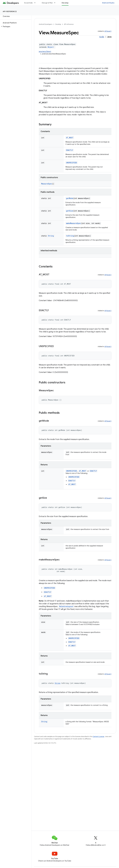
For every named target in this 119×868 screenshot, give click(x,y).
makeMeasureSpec (74, 223)
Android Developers (46, 24)
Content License (98, 736)
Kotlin (102, 37)
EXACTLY (70, 150)
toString (70, 236)
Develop (58, 24)
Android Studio (108, 3)
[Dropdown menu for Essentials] (36, 3)
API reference (10, 11)
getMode (70, 198)
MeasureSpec (47, 184)
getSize (70, 211)
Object (51, 47)
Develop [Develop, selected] (65, 3)
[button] (15, 26)
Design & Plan (47, 3)
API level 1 (108, 31)
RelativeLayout (66, 606)
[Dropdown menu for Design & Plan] (56, 3)
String (51, 236)
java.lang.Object (45, 51)
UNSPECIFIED (72, 163)
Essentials (29, 3)
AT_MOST (70, 138)
